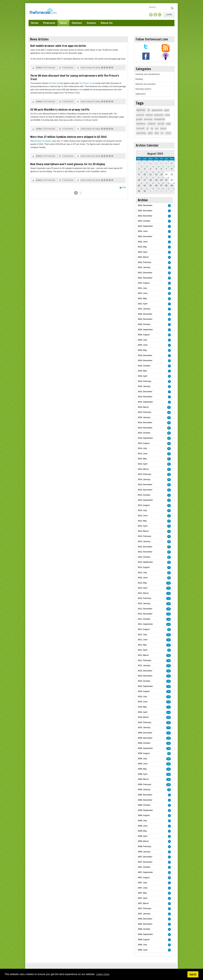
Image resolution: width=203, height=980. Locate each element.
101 (169, 655)
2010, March (143, 717)
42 (169, 438)
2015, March (143, 407)
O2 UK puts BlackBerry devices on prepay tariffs (60, 109)
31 (169, 444)
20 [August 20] (161, 180)
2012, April (143, 588)
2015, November (145, 397)
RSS (124, 187)
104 (169, 717)
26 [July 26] (139, 163)
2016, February (145, 381)
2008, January (144, 852)
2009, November (145, 738)
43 (169, 449)
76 (169, 500)
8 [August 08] (172, 169)
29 (169, 790)
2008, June (143, 826)
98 (169, 557)
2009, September (145, 748)
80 (169, 578)
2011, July (142, 635)
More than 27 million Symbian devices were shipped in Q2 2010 (68, 137)
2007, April (143, 898)
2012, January (144, 603)
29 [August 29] (172, 186)
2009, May (142, 769)
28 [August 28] (166, 186)
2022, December (145, 236)
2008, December (145, 795)
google (139, 119)
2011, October (144, 619)
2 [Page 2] (80, 193)
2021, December (145, 273)
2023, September (145, 226)
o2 (148, 128)
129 (169, 604)
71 (169, 495)
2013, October (144, 495)
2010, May (142, 707)
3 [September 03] (161, 191)
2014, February (145, 474)
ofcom (168, 133)
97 (169, 536)
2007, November (145, 862)
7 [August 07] (166, 169)
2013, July (142, 510)
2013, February (145, 536)
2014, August (144, 443)
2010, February (145, 722)
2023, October (144, 221)
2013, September (145, 500)
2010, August (144, 691)
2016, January (144, 386)
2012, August (144, 567)
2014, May (142, 459)
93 (169, 754)
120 (169, 640)
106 (169, 609)
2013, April (143, 526)
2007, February (145, 908)
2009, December (145, 733)
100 (169, 588)
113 (169, 598)
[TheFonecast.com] (43, 12)
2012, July (142, 573)
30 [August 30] (139, 191)
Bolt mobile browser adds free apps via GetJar (58, 46)
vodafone (151, 124)
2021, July (142, 288)
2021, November (145, 278)
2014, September (145, 438)
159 (169, 759)
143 (169, 728)
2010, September (145, 686)
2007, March (143, 903)
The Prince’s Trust (87, 83)
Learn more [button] (103, 974)
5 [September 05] (172, 191)
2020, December (145, 314)
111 (169, 692)
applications (157, 110)
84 (169, 480)
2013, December (145, 485)
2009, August (144, 753)
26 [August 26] (156, 186)
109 (169, 614)
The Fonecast (49, 68)
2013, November (145, 490)
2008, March (143, 841)
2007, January (144, 914)
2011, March (143, 655)
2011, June (143, 640)
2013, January (144, 541)
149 (169, 743)
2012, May (142, 583)
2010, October (144, 681)
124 (169, 635)
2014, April (143, 464)
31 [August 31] (145, 191)
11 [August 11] (150, 174)
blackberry (141, 124)
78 (169, 474)
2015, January (144, 417)
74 (169, 526)
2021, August (144, 283)
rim (162, 133)
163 (169, 779)
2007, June (143, 888)
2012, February (145, 598)
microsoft (140, 128)
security (161, 124)
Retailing (139, 79)
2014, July (142, 448)
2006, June (143, 950)
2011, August (144, 629)
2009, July (142, 759)
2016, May (142, 371)
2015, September (145, 402)
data (157, 133)
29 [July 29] (156, 163)
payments (159, 115)
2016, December (145, 355)
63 (169, 469)
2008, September (145, 810)
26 (169, 418)
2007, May (142, 893)
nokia (167, 115)
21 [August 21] (166, 180)
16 (169, 407)
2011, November (145, 614)
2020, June (143, 345)
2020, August (144, 335)
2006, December (145, 919)
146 (169, 738)
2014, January (144, 479)
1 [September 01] (151, 191)
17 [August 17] (145, 180)
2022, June (143, 242)
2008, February (145, 846)
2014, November (145, 428)
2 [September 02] (156, 191)
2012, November (145, 552)
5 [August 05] (156, 169)
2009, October (144, 743)
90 (169, 630)
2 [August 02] (139, 169)
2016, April (143, 376)
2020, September (145, 330)
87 (169, 552)
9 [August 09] (139, 174)
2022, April (143, 252)
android (149, 115)
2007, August (144, 878)
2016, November (145, 361)
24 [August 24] (145, 186)
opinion (141, 110)
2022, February (145, 262)
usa (157, 128)
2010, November (145, 676)
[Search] (159, 7)
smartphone (159, 119)
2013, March (143, 531)
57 (169, 506)
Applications (141, 94)
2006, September (145, 934)
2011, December (145, 609)
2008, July (142, 821)
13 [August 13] (161, 174)
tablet (150, 133)
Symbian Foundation (43, 141)
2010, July (142, 697)
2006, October (144, 929)
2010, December (145, 671)
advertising (141, 133)
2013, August (144, 505)
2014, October (144, 433)
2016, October (144, 366)
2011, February (145, 660)
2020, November (145, 319)
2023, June (143, 231)
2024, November (145, 205)
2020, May (142, 350)
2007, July (142, 883)
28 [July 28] (150, 163)
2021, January (144, 309)
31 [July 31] (166, 163)
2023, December (145, 211)
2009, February (145, 784)
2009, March (143, 779)
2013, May (142, 521)
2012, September (145, 562)
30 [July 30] (161, 163)
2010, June (143, 702)
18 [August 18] (150, 180)
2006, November (145, 924)
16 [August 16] (139, 180)
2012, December (145, 547)
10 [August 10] (145, 174)
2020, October (144, 324)
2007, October (144, 867)
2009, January (144, 790)
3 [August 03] (145, 169)
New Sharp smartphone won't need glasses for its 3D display (68, 164)
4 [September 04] (166, 191)
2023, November (145, 216)
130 (169, 619)
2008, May (142, 831)
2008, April (143, 836)
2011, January (144, 665)
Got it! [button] (193, 974)
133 (169, 583)
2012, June (143, 578)
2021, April (143, 304)
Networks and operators (146, 84)
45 (169, 428)
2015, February (145, 412)
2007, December (145, 857)
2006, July (142, 945)
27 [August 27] (161, 186)
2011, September (145, 624)
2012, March (143, 593)
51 (169, 459)
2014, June (143, 454)
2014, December (145, 423)
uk (149, 110)
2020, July (142, 340)
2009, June (143, 764)
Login (169, 15)
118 (169, 671)
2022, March (143, 257)
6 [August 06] (161, 169)
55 (169, 464)
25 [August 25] (150, 186)
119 (169, 624)
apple (167, 110)
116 (169, 666)
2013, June (143, 516)
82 (169, 650)
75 (169, 511)
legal (168, 124)
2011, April (143, 650)
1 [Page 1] (76, 193)
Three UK (55, 83)
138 (169, 661)
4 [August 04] (151, 169)
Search (172, 8)
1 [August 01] (172, 163)
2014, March (143, 469)
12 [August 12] (156, 174)
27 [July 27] (145, 163)
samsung (148, 119)
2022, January (144, 267)
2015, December (145, 392)
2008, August (144, 815)
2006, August (144, 940)
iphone (163, 128)
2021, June (143, 293)
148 (169, 749)
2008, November (145, 800)
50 (169, 454)
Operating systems (143, 89)
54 (169, 433)
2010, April (143, 712)
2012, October (144, 557)
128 (169, 702)
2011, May (142, 645)
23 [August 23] (139, 186)
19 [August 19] (156, 180)
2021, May (142, 298)
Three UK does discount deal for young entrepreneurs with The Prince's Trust (75, 77)
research (140, 115)
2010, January (144, 728)
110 (169, 593)
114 (169, 707)
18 (169, 412)
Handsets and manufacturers (148, 74)
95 (169, 542)
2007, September (145, 872)
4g (152, 128)
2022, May (142, 247)
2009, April (143, 774)
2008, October (144, 805)
